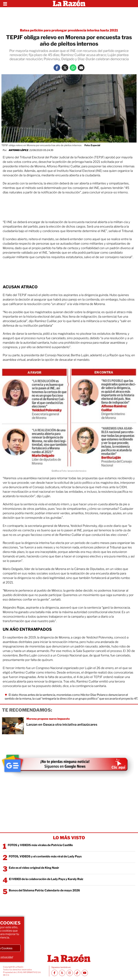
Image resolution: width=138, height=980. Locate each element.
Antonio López (19, 150)
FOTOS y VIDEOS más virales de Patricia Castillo (40, 845)
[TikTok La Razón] (77, 973)
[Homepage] (69, 4)
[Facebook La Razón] (57, 68)
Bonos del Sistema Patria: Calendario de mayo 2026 (44, 890)
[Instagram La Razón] (70, 973)
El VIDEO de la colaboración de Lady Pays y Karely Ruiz (46, 879)
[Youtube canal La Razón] (85, 973)
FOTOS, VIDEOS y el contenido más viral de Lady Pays (45, 856)
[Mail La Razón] (81, 68)
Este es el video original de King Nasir (34, 868)
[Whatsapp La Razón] (73, 68)
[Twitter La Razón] (65, 68)
